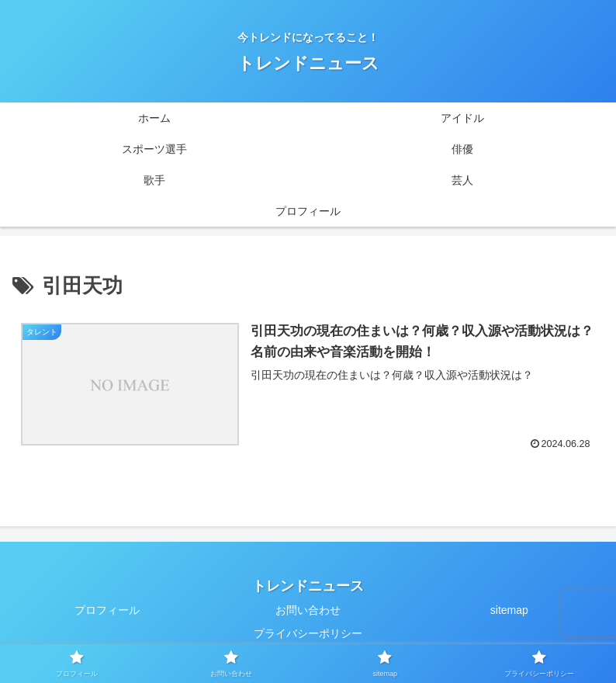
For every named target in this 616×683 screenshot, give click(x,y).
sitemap (509, 610)
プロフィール (107, 610)
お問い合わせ (308, 610)
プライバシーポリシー (308, 633)
